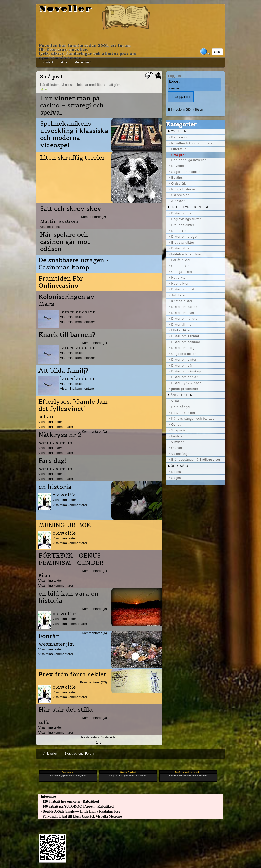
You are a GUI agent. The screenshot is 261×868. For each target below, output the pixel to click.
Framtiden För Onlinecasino (61, 282)
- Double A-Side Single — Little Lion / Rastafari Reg (79, 811)
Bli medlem (176, 110)
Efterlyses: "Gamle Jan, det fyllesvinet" (74, 405)
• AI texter (177, 201)
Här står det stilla (66, 710)
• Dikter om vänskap (185, 371)
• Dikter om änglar (183, 377)
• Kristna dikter (181, 301)
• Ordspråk (177, 184)
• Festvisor (177, 436)
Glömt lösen (194, 110)
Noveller (65, 9)
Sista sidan (109, 737)
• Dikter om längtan (184, 319)
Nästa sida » (90, 737)
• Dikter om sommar (185, 342)
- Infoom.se (47, 797)
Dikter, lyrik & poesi (188, 207)
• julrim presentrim (183, 389)
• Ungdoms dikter (182, 354)
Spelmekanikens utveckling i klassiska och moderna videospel (74, 134)
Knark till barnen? (67, 335)
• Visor (174, 401)
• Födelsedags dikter (185, 254)
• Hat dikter (178, 278)
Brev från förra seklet (72, 674)
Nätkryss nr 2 (60, 435)
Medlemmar (82, 62)
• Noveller (177, 166)
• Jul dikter (177, 295)
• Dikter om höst (182, 289)
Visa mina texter (52, 227)
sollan (46, 417)
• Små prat (177, 155)
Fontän (49, 636)
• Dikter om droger (183, 237)
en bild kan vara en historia (68, 597)
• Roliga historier (182, 189)
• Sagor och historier (185, 172)
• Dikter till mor (181, 325)
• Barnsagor (178, 137)
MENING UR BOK (65, 525)
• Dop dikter (178, 231)
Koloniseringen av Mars (67, 300)
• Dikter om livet (182, 313)
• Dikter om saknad (184, 336)
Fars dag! (53, 461)
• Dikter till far (180, 248)
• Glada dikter (180, 266)
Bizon (45, 575)
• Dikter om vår (181, 366)
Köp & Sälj (178, 466)
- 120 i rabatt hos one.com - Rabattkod (68, 801)
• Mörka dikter (180, 330)
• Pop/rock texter (182, 413)
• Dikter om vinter (183, 360)
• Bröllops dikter (182, 225)
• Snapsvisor (179, 430)
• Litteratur (177, 149)
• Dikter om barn (182, 213)
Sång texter (180, 395)
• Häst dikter (179, 284)
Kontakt (48, 62)
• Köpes (175, 472)
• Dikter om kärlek (183, 307)
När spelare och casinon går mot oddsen (65, 242)
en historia (55, 487)
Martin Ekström (59, 221)
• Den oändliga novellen (188, 160)
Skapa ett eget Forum (79, 754)
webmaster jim (56, 443)
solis (44, 722)
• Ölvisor (176, 448)
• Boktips (176, 178)
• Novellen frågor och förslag (192, 143)
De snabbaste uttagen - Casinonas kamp (74, 264)
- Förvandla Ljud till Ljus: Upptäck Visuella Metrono (80, 816)
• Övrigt (175, 425)
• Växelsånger (180, 454)
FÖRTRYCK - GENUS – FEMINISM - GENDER (73, 559)
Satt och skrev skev (71, 209)
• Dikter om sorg (182, 348)
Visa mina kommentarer (78, 322)
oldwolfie (64, 495)
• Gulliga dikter (181, 272)
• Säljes (175, 478)
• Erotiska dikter (182, 243)
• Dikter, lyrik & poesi (186, 383)
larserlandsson (78, 312)
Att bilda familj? (63, 371)
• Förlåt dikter (180, 260)
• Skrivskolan (179, 195)
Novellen (177, 131)
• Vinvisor (176, 442)
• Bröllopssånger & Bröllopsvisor (195, 460)
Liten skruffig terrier (73, 158)
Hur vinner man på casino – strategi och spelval (72, 105)
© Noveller (50, 754)
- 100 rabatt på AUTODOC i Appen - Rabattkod (76, 807)
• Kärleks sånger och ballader (192, 419)
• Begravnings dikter (185, 219)
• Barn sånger (180, 407)
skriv (64, 62)
